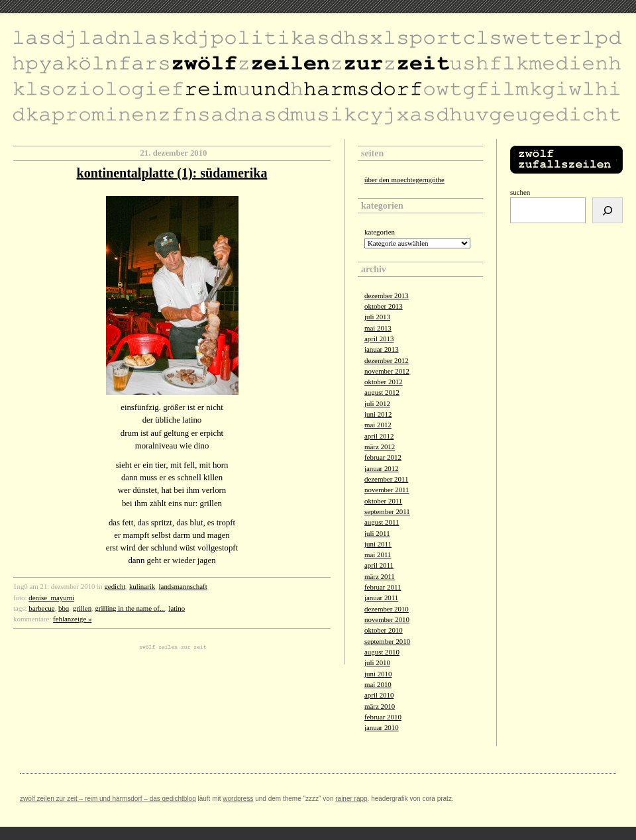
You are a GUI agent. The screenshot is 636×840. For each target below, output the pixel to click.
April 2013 (379, 339)
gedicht (115, 586)
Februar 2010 (383, 717)
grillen (82, 608)
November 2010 (387, 619)
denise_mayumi (51, 598)
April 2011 (379, 565)
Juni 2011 (378, 544)
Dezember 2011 (386, 479)
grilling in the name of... (130, 608)
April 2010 (379, 695)
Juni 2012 (378, 414)
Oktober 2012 (384, 382)
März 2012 (380, 446)
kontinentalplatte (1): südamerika (172, 173)
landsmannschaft (183, 586)
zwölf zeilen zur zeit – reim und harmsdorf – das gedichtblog (108, 799)
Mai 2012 (378, 425)
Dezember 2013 (387, 295)
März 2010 (380, 706)
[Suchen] (608, 210)
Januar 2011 (381, 598)
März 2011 (380, 576)
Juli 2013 (377, 317)
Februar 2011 (383, 587)
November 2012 (387, 371)
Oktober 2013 (384, 306)
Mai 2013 (378, 328)
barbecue (41, 608)
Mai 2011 (378, 554)
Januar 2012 (382, 468)
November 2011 (387, 490)
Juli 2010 (377, 662)
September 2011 (387, 511)
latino (177, 608)
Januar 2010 (382, 727)
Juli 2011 (377, 533)
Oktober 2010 (384, 630)
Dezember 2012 (387, 360)
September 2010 (387, 641)
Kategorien (380, 232)
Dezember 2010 (387, 609)
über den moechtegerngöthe (404, 180)
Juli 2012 (377, 403)
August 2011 (382, 522)
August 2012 (382, 392)
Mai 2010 (378, 684)
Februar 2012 (383, 457)
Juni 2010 (378, 674)
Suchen (520, 192)
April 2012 (379, 436)
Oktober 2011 (383, 501)
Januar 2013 (382, 349)
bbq (64, 608)
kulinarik (142, 586)
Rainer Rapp (351, 799)
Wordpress (238, 799)
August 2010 (382, 652)
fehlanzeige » (72, 619)
